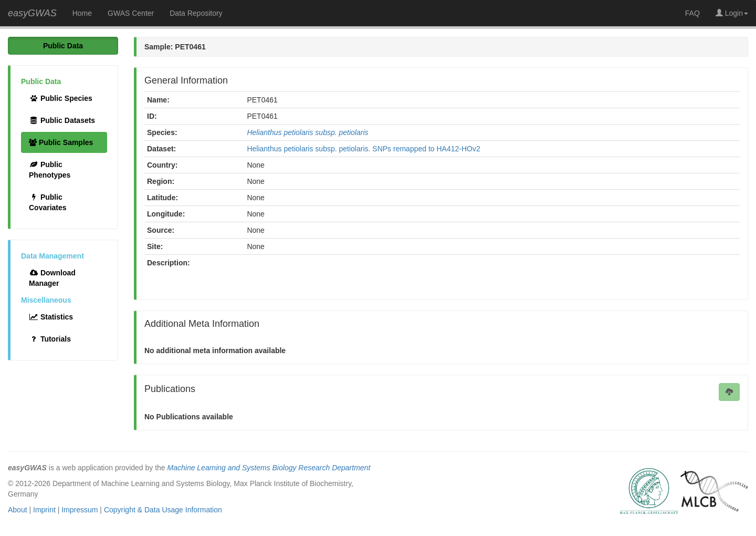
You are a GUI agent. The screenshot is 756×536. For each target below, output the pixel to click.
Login (732, 13)
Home (82, 13)
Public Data (63, 46)
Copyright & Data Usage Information (163, 510)
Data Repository (196, 13)
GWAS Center (131, 13)
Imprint (44, 510)
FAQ (692, 13)
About (18, 510)
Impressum (80, 510)
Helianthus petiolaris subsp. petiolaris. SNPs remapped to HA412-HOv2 (363, 149)
